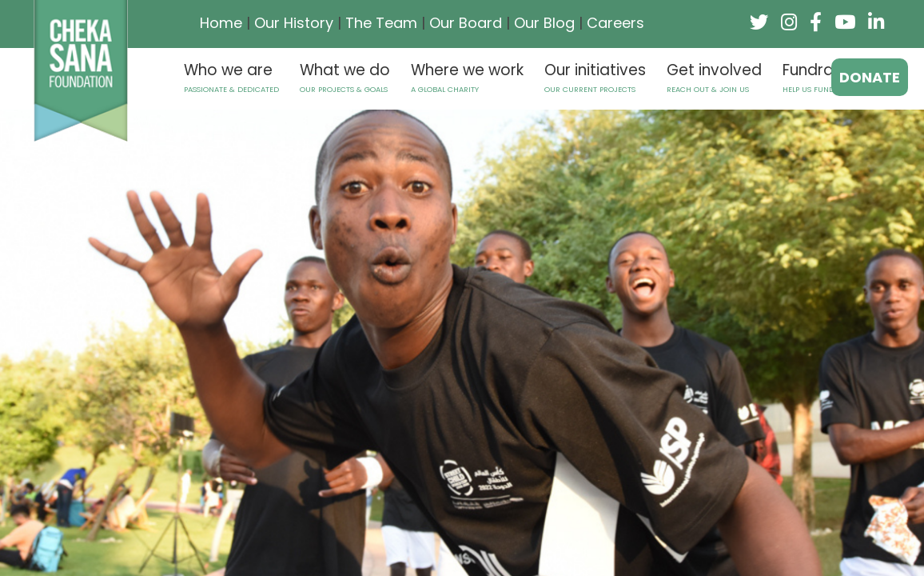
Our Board (466, 23)
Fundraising (830, 77)
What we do (345, 77)
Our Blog (544, 23)
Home (221, 23)
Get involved (714, 77)
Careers (615, 23)
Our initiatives (595, 77)
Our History (294, 23)
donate (870, 77)
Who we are (231, 77)
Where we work (467, 77)
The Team (381, 23)
